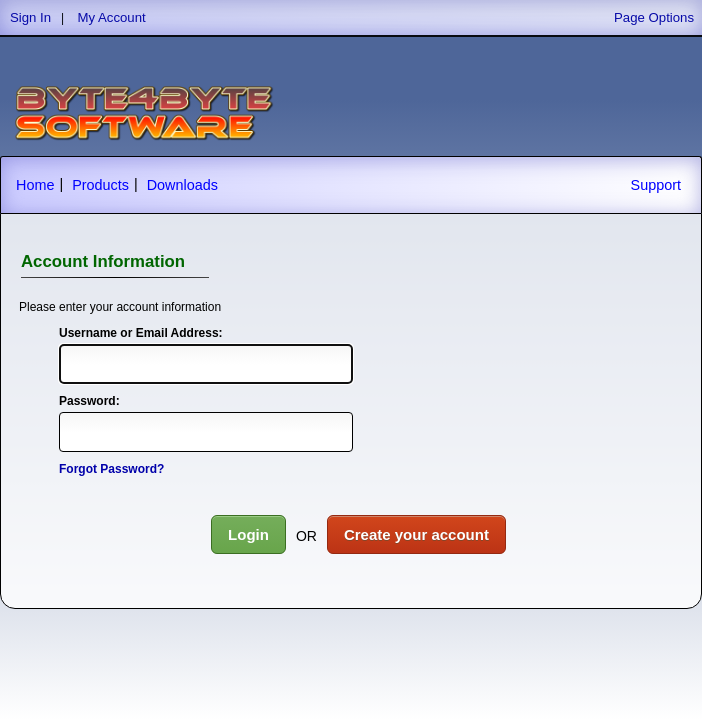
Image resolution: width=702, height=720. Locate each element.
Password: (89, 401)
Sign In (30, 17)
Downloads (182, 185)
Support (656, 185)
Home (35, 185)
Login (248, 534)
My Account (112, 17)
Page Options (654, 17)
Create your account (416, 534)
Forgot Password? (111, 469)
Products (100, 185)
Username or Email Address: (141, 333)
